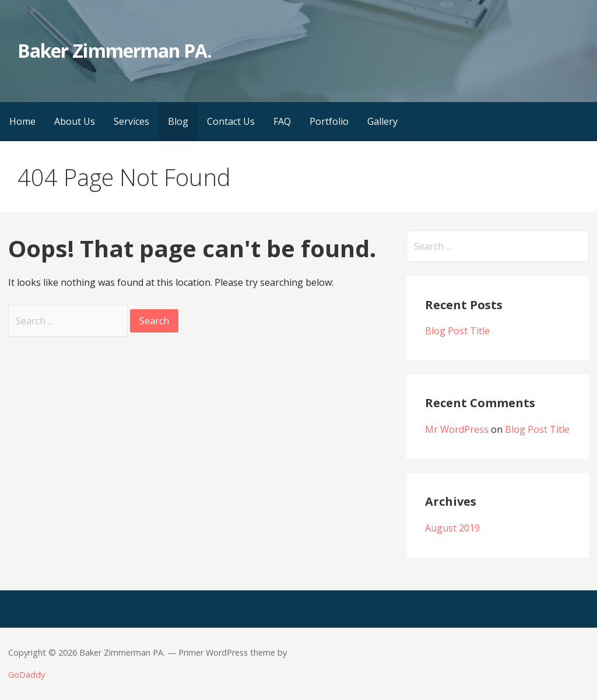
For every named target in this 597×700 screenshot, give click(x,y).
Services (131, 121)
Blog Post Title (457, 331)
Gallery (382, 121)
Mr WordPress (457, 429)
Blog (178, 121)
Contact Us (231, 121)
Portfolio (329, 121)
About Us (75, 121)
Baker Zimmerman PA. (115, 50)
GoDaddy (27, 675)
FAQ (282, 121)
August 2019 (452, 528)
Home (22, 121)
